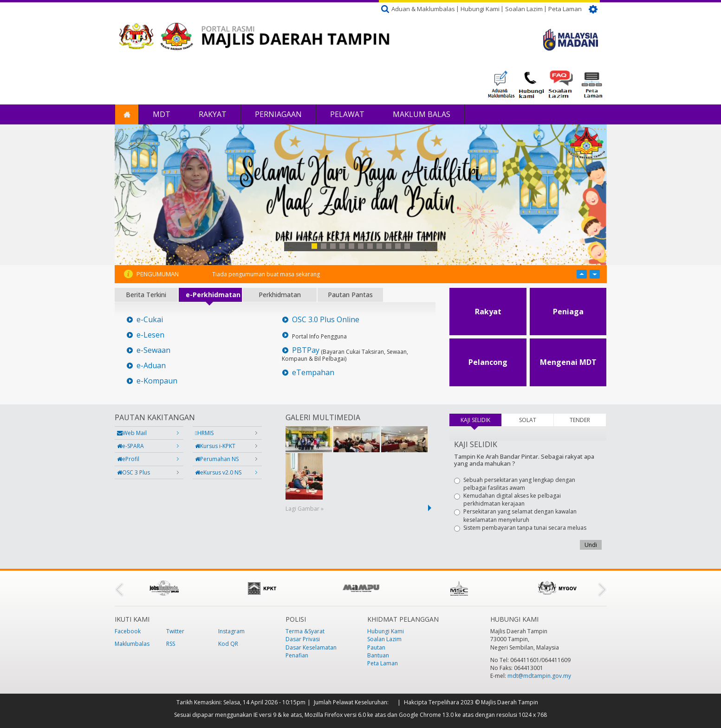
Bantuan (378, 655)
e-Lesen (150, 335)
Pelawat (347, 114)
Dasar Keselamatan (311, 647)
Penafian (297, 655)
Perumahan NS (217, 459)
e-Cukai (150, 320)
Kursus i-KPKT (215, 446)
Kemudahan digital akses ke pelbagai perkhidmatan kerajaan (507, 500)
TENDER (580, 420)
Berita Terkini (146, 295)
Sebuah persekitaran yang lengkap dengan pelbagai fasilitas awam (515, 484)
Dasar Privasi (303, 639)
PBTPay (306, 350)
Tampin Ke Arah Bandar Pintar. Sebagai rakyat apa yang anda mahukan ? (524, 460)
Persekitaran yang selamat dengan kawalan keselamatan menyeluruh (515, 515)
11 (407, 246)
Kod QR (228, 644)
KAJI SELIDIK (481, 420)
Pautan (376, 647)
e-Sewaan (153, 350)
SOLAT (528, 420)
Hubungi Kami (480, 9)
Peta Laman (565, 9)
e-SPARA (130, 446)
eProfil (128, 459)
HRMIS (204, 433)
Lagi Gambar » (305, 509)
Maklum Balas (422, 114)
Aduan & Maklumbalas (423, 9)
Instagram (231, 631)
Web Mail (132, 433)
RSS (171, 644)
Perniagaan (278, 114)
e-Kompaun (157, 381)
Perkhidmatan (280, 295)
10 (398, 246)
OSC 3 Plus (133, 472)
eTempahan (313, 373)
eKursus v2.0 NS (218, 472)
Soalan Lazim (524, 9)
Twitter (175, 631)
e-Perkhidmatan (213, 295)
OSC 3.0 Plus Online (326, 320)
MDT (162, 114)
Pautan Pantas (350, 295)
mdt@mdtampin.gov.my (539, 676)
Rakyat (213, 114)
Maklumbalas (132, 644)
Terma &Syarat (305, 631)
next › (431, 508)
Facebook (128, 631)
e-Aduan (151, 366)
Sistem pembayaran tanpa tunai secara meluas (520, 528)
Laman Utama (127, 114)
